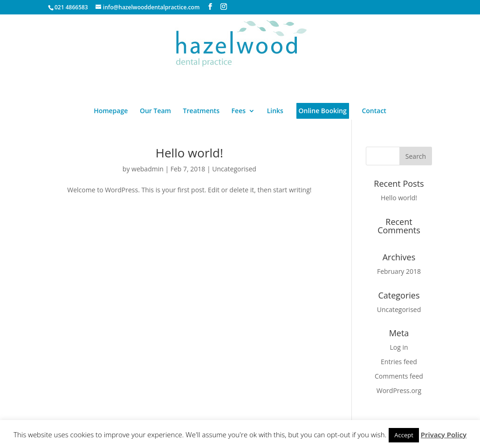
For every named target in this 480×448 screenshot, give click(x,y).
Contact (374, 111)
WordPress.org (399, 390)
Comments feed (399, 376)
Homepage (111, 111)
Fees (239, 111)
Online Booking (323, 111)
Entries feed (399, 362)
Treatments (201, 111)
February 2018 (399, 271)
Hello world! (189, 153)
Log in (399, 347)
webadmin (147, 169)
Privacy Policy (444, 434)
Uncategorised (234, 169)
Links (275, 111)
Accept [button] (404, 435)
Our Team (155, 111)
